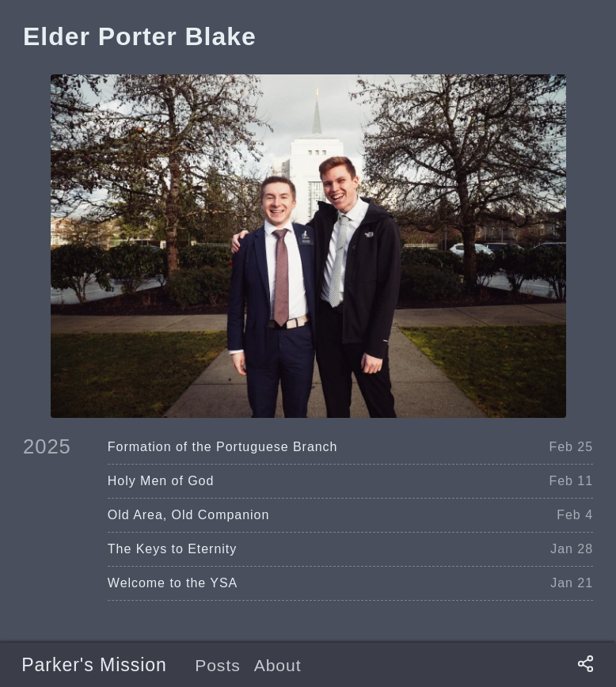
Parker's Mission (94, 665)
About (278, 665)
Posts (218, 665)
